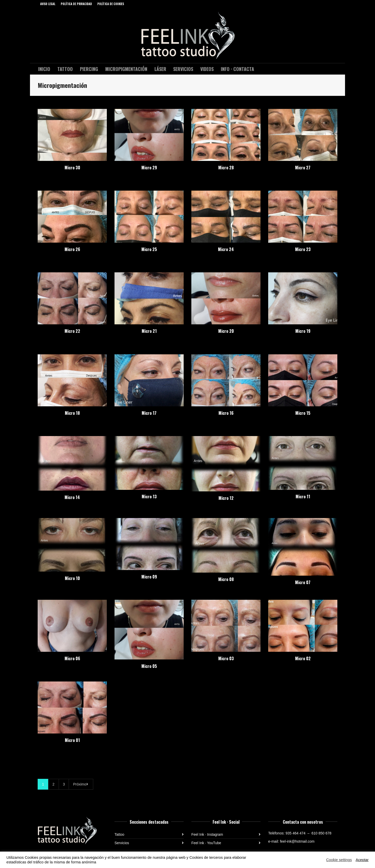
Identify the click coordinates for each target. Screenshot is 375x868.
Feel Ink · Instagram (207, 834)
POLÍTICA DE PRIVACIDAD (76, 4)
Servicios (122, 843)
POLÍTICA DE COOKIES (111, 4)
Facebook (329, 4)
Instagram (337, 4)
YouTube (322, 4)
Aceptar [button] (362, 860)
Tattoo (119, 834)
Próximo (81, 784)
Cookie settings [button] (339, 860)
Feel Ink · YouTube (206, 843)
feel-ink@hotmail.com (297, 841)
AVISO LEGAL (48, 4)
